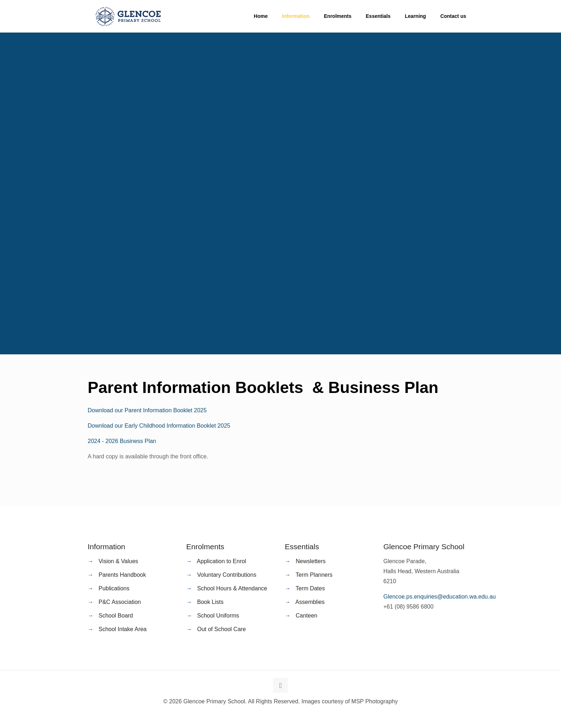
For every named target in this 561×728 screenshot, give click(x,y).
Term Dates (310, 588)
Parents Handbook (122, 575)
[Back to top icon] (280, 685)
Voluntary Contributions (227, 575)
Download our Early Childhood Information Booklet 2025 (159, 426)
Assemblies (310, 602)
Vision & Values (118, 561)
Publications (114, 588)
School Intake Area (122, 629)
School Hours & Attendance (232, 588)
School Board (116, 616)
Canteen (306, 616)
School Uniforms (218, 616)
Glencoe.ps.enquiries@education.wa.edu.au (440, 597)
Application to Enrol (221, 561)
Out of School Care (221, 629)
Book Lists (210, 602)
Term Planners (314, 575)
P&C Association (119, 602)
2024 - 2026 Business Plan (122, 441)
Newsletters (311, 561)
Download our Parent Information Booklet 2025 (147, 410)
